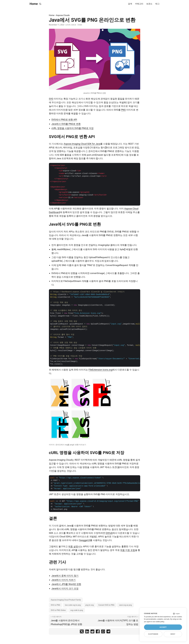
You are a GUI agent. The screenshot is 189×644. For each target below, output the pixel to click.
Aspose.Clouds (63, 15)
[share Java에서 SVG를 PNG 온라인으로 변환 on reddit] (92, 632)
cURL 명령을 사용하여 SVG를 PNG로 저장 (73, 128)
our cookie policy (159, 622)
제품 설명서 (74, 546)
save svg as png (125, 605)
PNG (123, 110)
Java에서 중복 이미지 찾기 (65, 576)
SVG (51, 99)
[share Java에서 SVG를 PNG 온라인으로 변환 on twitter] (82, 632)
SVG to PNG (56, 605)
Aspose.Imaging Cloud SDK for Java (82, 144)
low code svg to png (73, 605)
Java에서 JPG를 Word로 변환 (66, 584)
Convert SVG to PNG (106, 605)
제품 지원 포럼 (128, 550)
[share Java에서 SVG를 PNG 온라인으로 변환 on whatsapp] (103, 632)
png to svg (90, 605)
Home (34, 4)
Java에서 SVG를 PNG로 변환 (66, 124)
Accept (163, 627)
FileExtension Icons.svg (101, 370)
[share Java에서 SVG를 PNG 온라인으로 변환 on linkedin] (87, 632)
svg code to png (77, 610)
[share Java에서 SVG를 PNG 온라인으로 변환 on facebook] (98, 632)
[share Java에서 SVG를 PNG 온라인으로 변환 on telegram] (108, 632)
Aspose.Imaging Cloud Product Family (66, 600)
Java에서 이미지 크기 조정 (65, 588)
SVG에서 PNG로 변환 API (64, 120)
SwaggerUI (85, 540)
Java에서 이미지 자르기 (64, 580)
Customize (153, 634)
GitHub (109, 533)
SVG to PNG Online (58, 610)
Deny (173, 634)
